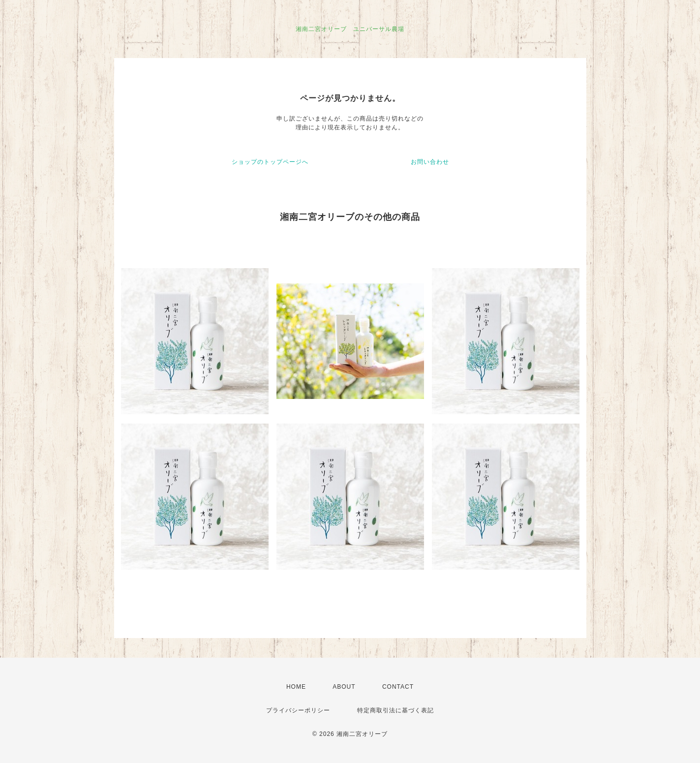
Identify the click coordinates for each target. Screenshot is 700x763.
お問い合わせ (430, 162)
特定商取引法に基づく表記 (396, 710)
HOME (296, 687)
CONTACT (398, 687)
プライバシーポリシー (298, 710)
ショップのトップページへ (270, 162)
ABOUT (344, 687)
